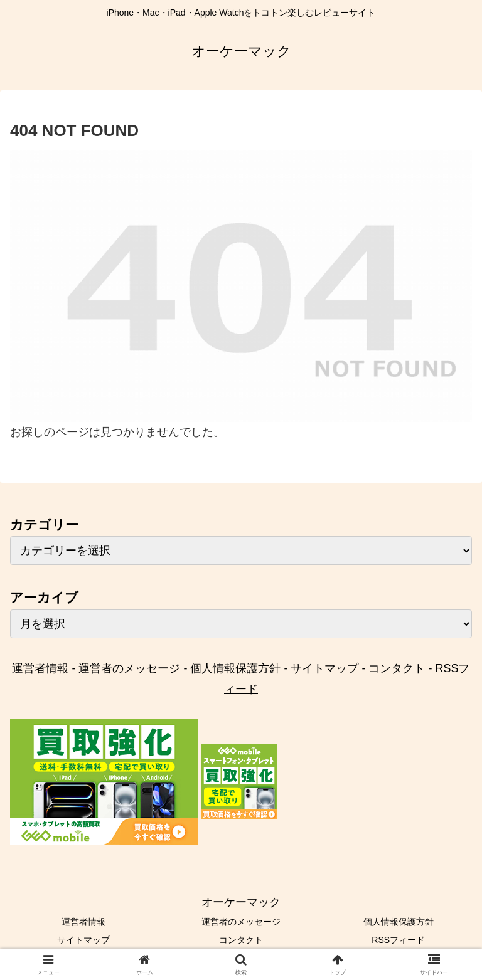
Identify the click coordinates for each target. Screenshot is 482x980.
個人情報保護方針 (235, 668)
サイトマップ (324, 668)
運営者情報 (40, 668)
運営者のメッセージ (129, 668)
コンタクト (397, 668)
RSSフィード (398, 940)
